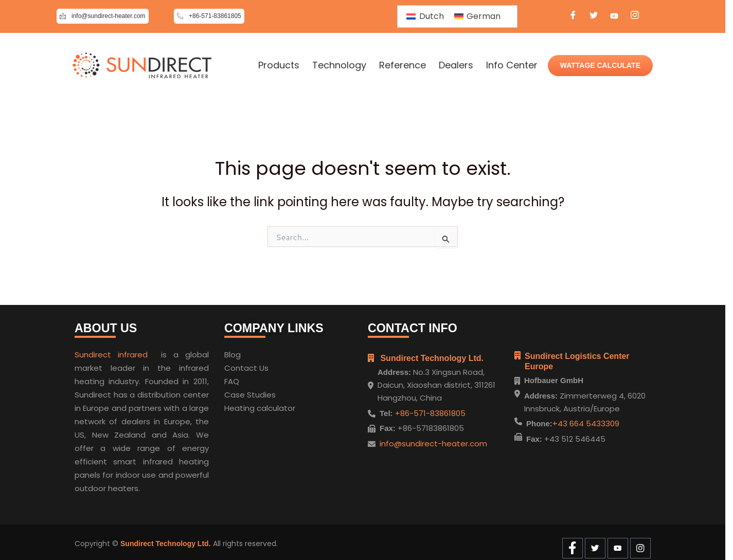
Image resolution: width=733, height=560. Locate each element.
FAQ (232, 378)
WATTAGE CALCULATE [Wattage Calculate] (600, 65)
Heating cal (246, 405)
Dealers (456, 65)
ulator (284, 405)
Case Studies (250, 392)
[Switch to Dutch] (425, 16)
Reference (403, 65)
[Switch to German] (477, 16)
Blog (233, 351)
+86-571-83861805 (429, 410)
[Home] (142, 66)
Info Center (512, 65)
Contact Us (246, 365)
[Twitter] (594, 16)
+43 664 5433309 (586, 423)
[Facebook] (573, 16)
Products (279, 65)
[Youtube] (614, 16)
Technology (339, 65)
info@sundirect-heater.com (433, 440)
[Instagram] (635, 16)
